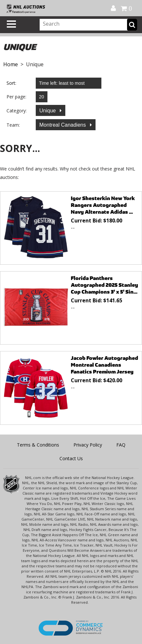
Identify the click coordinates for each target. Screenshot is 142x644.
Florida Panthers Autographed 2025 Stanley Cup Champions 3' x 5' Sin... (104, 285)
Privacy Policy (88, 445)
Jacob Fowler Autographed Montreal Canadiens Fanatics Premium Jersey (104, 365)
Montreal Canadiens (63, 125)
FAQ (121, 445)
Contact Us (71, 458)
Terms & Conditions (38, 445)
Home (11, 64)
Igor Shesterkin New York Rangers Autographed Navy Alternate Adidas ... (103, 205)
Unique (48, 111)
